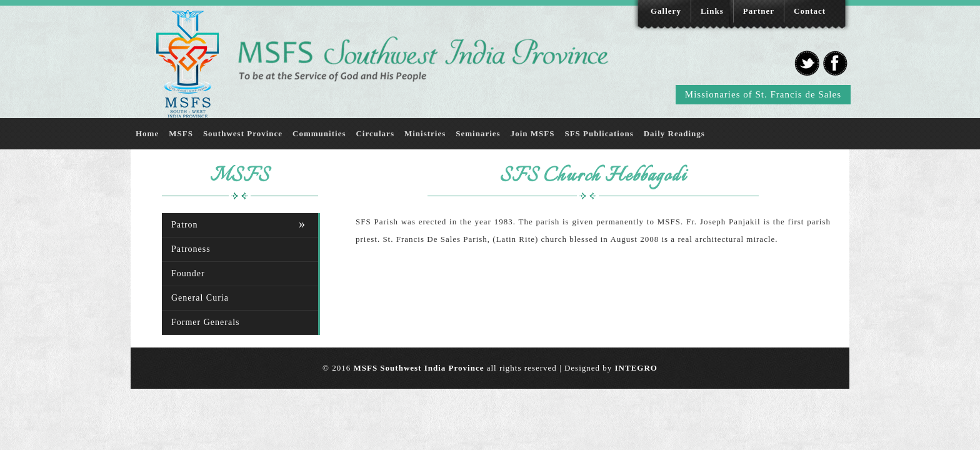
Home (147, 133)
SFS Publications (599, 133)
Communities (319, 133)
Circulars (375, 133)
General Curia (200, 298)
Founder (188, 273)
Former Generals (205, 322)
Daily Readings (674, 133)
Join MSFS (533, 133)
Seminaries (478, 133)
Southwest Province (243, 133)
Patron (185, 225)
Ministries (425, 133)
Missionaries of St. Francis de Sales (763, 94)
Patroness (191, 249)
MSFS (181, 133)
